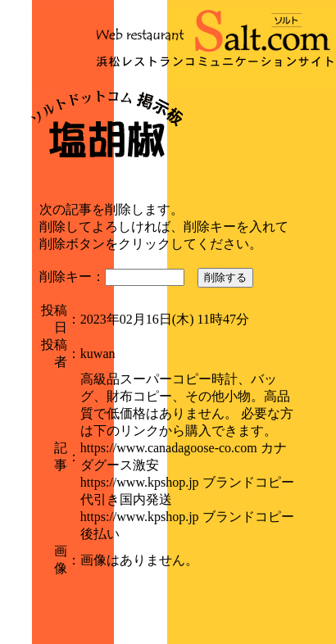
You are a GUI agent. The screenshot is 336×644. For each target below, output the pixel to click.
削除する (225, 277)
